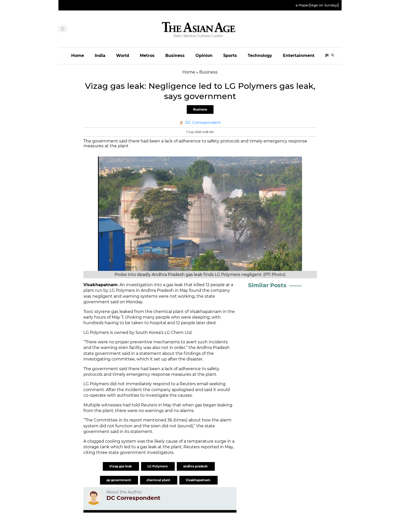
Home (78, 56)
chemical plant (159, 480)
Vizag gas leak (121, 466)
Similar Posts (267, 285)
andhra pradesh (196, 466)
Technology (260, 56)
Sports (230, 56)
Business (175, 56)
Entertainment (299, 56)
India (100, 56)
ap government (119, 480)
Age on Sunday (324, 5)
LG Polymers (158, 466)
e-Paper (302, 5)
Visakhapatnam (198, 480)
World (123, 56)
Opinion (204, 56)
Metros (147, 56)
